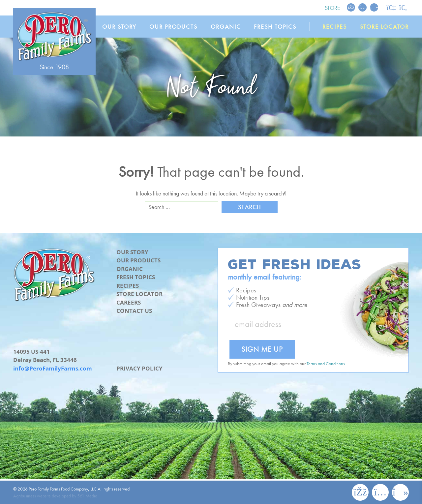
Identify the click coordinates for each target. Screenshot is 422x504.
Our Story (119, 27)
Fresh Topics (275, 27)
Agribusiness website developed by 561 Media (55, 496)
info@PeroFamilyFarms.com (53, 368)
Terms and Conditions (326, 364)
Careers (129, 302)
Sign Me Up (262, 349)
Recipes (335, 27)
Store (332, 8)
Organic (226, 27)
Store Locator (384, 27)
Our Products (174, 27)
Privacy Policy (139, 368)
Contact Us (134, 311)
